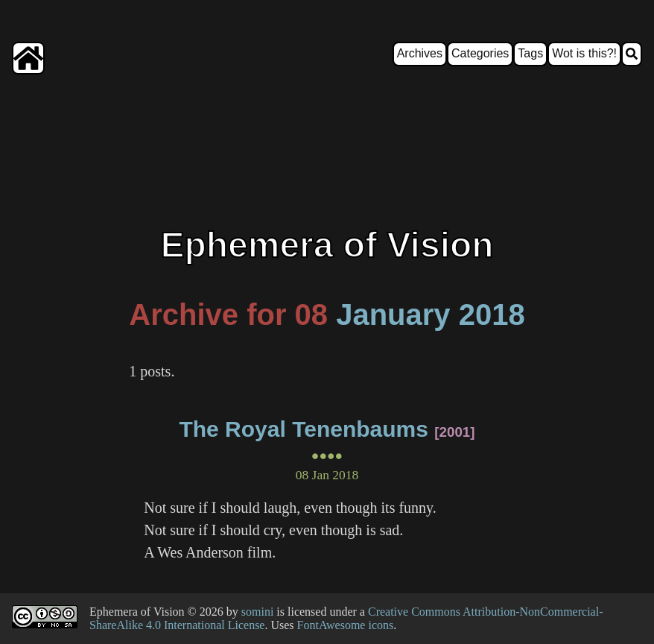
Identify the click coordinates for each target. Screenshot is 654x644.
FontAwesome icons (346, 625)
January (393, 315)
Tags (530, 53)
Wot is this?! (584, 53)
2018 (492, 315)
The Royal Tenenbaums (304, 429)
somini (258, 612)
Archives (420, 53)
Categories (480, 53)
